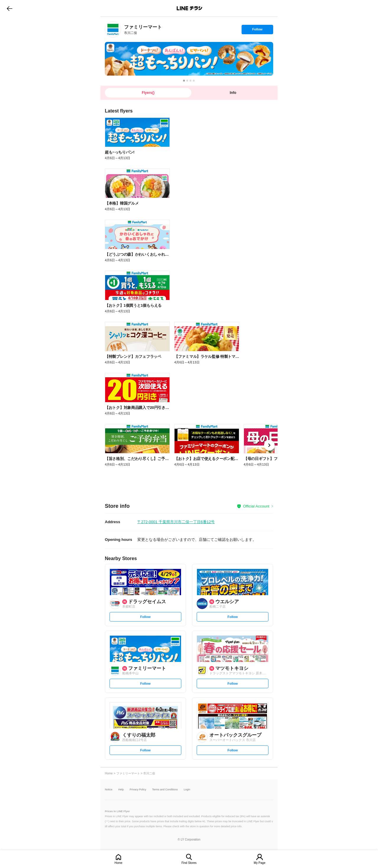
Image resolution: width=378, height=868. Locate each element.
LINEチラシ (189, 8)
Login (187, 790)
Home (119, 863)
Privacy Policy (138, 790)
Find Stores (189, 863)
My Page (259, 863)
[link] (113, 29)
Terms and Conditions (165, 790)
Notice (109, 790)
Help (121, 790)
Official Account (256, 506)
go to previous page (10, 8)
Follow (257, 31)
